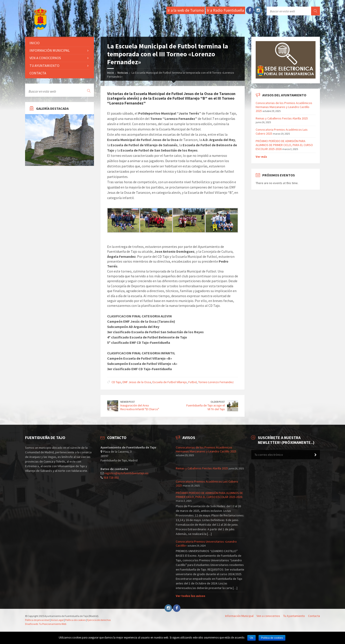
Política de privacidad (37, 620)
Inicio (111, 73)
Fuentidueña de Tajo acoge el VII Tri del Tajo (206, 407)
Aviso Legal (57, 620)
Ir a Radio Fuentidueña (225, 10)
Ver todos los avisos (191, 596)
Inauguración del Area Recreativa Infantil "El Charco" (140, 407)
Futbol (193, 382)
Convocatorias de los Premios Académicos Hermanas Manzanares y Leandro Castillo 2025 (284, 107)
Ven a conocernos (45, 58)
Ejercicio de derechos (99, 620)
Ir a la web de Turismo (186, 10)
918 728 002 (111, 478)
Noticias (123, 73)
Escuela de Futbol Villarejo (170, 382)
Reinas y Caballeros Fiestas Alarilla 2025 (282, 118)
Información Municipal (50, 50)
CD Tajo (116, 382)
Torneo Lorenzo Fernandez (216, 382)
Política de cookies (75, 620)
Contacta (38, 73)
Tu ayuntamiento (44, 66)
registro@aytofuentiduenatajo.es (126, 473)
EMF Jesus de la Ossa (137, 382)
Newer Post (128, 402)
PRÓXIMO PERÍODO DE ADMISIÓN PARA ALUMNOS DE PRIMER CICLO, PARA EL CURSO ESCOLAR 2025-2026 (284, 145)
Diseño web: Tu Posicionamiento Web (46, 624)
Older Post (218, 402)
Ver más (261, 157)
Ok (251, 638)
